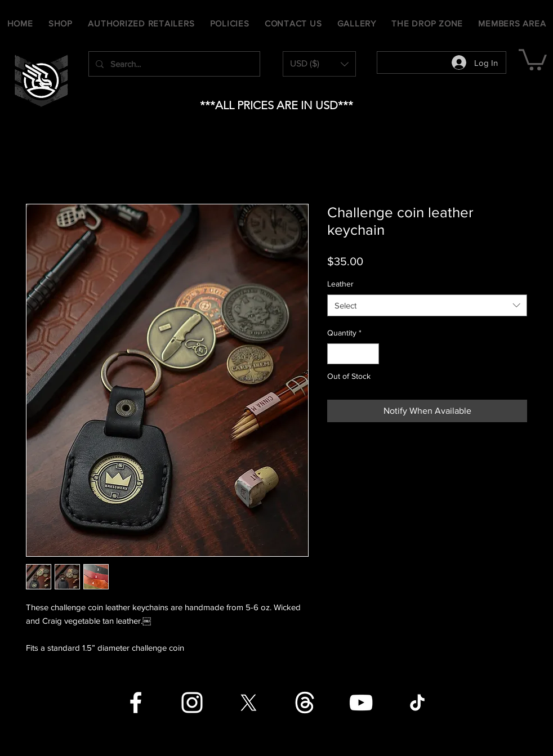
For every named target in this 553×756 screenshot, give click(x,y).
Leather (340, 284)
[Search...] (173, 64)
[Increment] (370, 354)
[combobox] (427, 305)
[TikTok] (417, 703)
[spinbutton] (353, 354)
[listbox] (319, 64)
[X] (248, 703)
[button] (319, 64)
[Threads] (305, 703)
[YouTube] (361, 703)
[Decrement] (336, 354)
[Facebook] (136, 703)
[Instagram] (192, 703)
